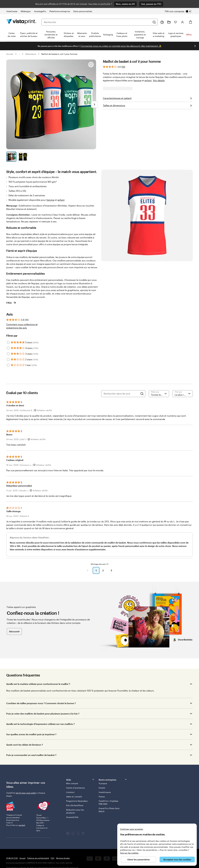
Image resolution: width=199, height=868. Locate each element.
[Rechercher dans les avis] (121, 386)
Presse (102, 789)
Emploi (102, 780)
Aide (80, 772)
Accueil (10, 46)
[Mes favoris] (175, 14)
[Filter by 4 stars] (8, 340)
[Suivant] (111, 563)
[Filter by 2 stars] (8, 352)
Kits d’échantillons (75, 798)
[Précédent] (88, 563)
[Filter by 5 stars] (8, 335)
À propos (103, 776)
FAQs (11, 295)
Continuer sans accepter (132, 829)
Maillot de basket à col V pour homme (59, 46)
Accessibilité (72, 809)
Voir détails (159, 73)
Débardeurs (31, 46)
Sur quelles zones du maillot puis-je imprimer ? (31, 726)
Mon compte (72, 776)
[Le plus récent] (183, 386)
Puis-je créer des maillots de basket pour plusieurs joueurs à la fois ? (43, 706)
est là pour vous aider (26, 785)
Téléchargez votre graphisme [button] (148, 106)
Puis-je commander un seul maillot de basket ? (31, 747)
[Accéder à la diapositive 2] (23, 149)
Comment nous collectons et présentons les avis (22, 318)
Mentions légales (63, 850)
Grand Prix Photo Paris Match (109, 802)
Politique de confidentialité (38, 850)
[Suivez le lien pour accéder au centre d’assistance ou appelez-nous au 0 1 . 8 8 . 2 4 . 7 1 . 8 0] (162, 14)
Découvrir (14, 623)
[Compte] (183, 14)
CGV (53, 850)
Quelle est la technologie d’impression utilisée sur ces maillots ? (41, 716)
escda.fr (22, 817)
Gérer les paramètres (139, 859)
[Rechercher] (154, 14)
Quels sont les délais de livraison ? (25, 737)
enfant (148, 73)
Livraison (70, 784)
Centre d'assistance (75, 780)
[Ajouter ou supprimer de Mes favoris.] (91, 57)
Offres (189, 27)
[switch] (180, 3)
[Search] (142, 386)
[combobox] (97, 14)
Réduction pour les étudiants (75, 803)
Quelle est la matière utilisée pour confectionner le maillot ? (38, 676)
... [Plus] (19, 46)
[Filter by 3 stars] (8, 346)
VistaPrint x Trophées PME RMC (109, 795)
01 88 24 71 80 (12, 850)
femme (137, 73)
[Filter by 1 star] (8, 357)
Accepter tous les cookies (177, 859)
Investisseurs (105, 784)
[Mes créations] (169, 14)
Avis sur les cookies (129, 853)
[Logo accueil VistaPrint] (21, 14)
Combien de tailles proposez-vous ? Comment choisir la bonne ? (41, 695)
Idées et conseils (74, 789)
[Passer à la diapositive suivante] (94, 96)
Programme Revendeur (77, 793)
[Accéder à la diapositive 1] (11, 149)
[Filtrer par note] (159, 386)
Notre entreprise (113, 772)
